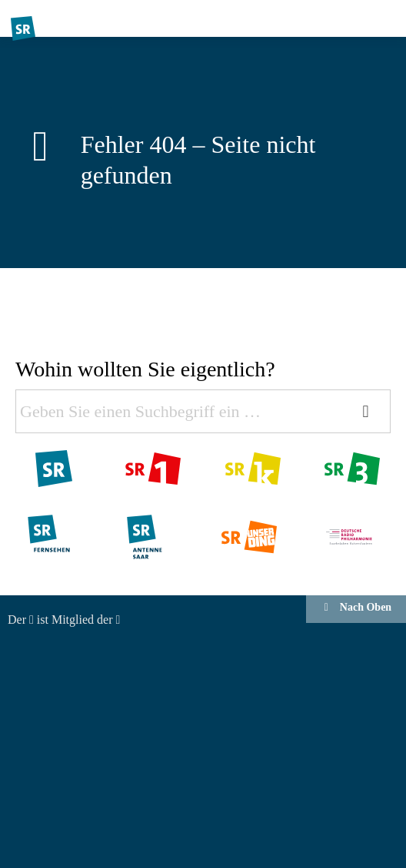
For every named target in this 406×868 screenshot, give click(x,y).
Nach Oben (356, 608)
